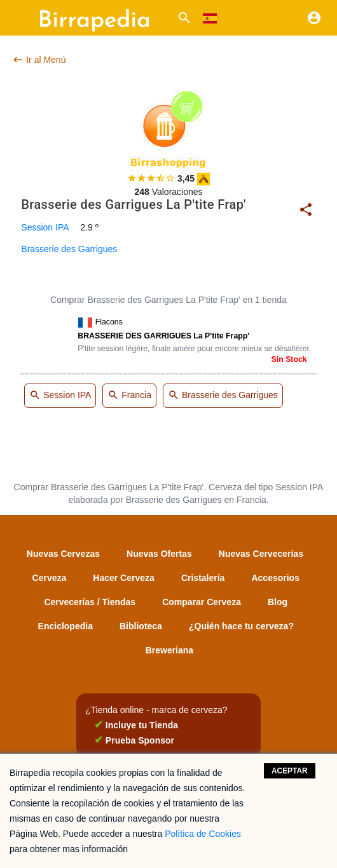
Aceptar (290, 771)
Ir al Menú (39, 60)
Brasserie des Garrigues (69, 249)
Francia (129, 396)
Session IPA (45, 227)
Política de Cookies (203, 834)
